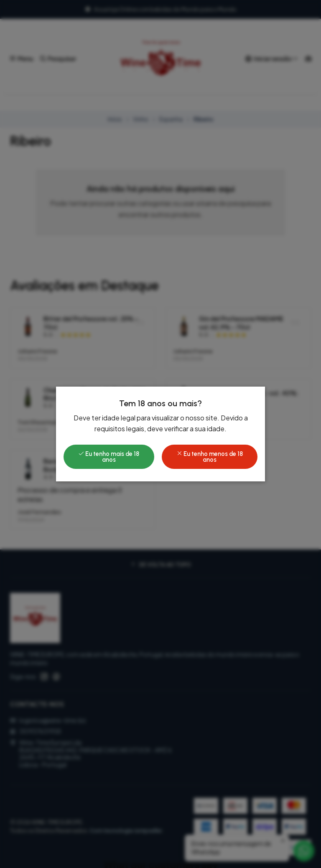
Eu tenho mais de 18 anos (109, 457)
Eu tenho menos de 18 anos (210, 457)
